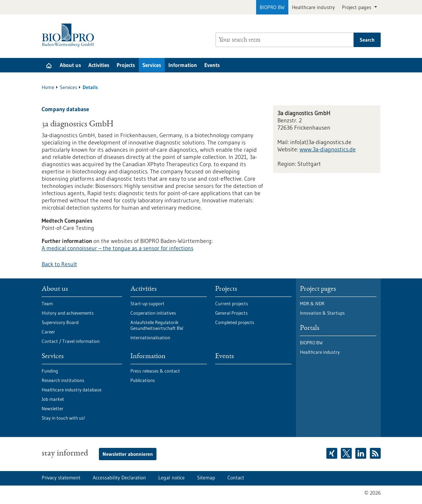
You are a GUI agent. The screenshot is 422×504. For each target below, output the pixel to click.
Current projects (232, 303)
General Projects (231, 313)
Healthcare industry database (72, 390)
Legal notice (172, 478)
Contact (236, 478)
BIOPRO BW (272, 7)
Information (183, 65)
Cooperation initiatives (153, 313)
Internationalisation (150, 337)
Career (48, 332)
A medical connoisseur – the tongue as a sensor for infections (118, 248)
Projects (126, 65)
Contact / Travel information (71, 341)
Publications (143, 380)
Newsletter (53, 408)
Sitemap (206, 478)
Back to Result (59, 264)
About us (70, 65)
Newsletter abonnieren (128, 454)
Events (212, 65)
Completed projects (235, 322)
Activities (99, 65)
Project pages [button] (357, 7)
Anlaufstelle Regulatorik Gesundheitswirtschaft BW (157, 325)
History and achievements (68, 313)
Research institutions (63, 380)
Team (47, 303)
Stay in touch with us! (63, 418)
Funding (50, 371)
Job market (53, 399)
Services (152, 65)
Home (48, 87)
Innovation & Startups (322, 313)
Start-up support (147, 303)
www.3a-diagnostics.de (328, 149)
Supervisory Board (60, 322)
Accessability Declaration (119, 478)
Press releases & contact (155, 371)
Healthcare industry (313, 7)
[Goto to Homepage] (70, 35)
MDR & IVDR (312, 303)
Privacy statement (61, 478)
